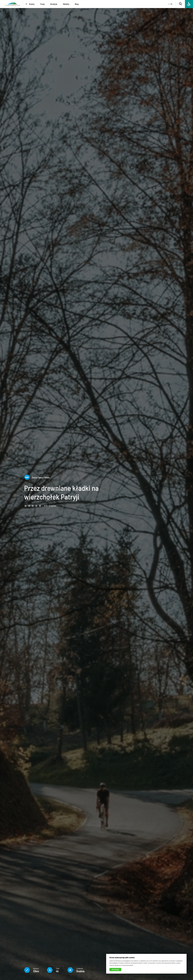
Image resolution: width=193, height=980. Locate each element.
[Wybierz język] (170, 4)
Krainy (32, 4)
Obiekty (66, 4)
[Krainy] (26, 4)
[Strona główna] (13, 4)
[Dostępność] (189, 4)
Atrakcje (54, 4)
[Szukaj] (180, 4)
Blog (77, 4)
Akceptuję (115, 970)
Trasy (42, 4)
